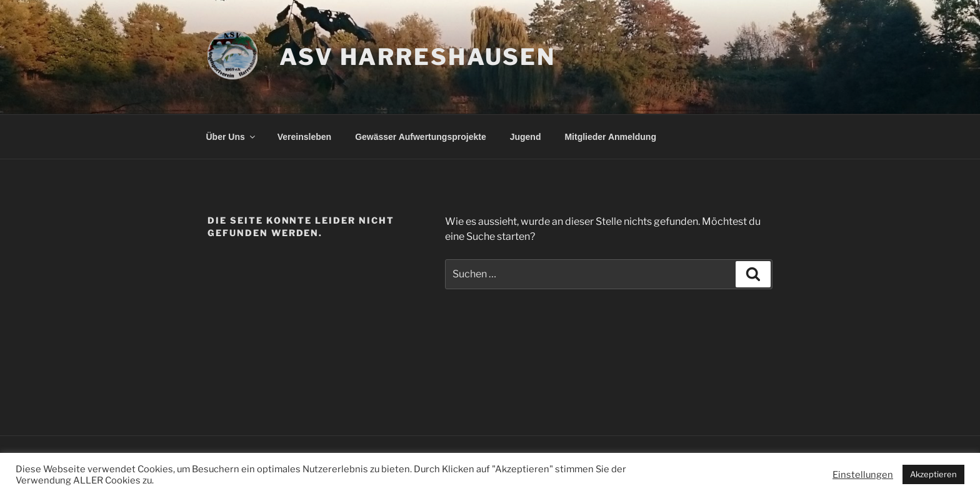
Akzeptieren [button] (933, 474)
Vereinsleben (304, 137)
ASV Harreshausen (417, 57)
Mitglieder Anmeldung (610, 137)
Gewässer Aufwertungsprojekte (421, 137)
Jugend (526, 137)
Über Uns (232, 137)
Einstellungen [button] (863, 475)
